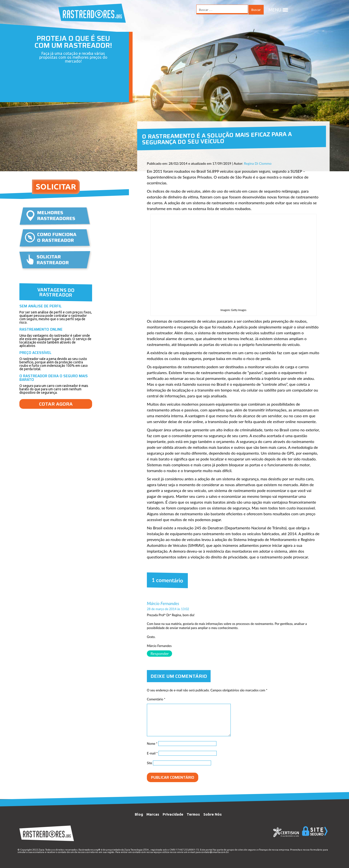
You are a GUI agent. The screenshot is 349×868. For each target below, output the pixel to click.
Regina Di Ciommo (258, 163)
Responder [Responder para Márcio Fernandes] (160, 653)
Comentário (156, 699)
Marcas (153, 814)
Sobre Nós (213, 814)
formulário (316, 850)
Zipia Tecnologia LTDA (137, 850)
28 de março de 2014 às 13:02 (168, 609)
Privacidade (173, 814)
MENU (278, 10)
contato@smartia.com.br (215, 852)
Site (150, 763)
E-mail (152, 753)
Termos (193, 814)
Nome (152, 744)
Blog (139, 814)
